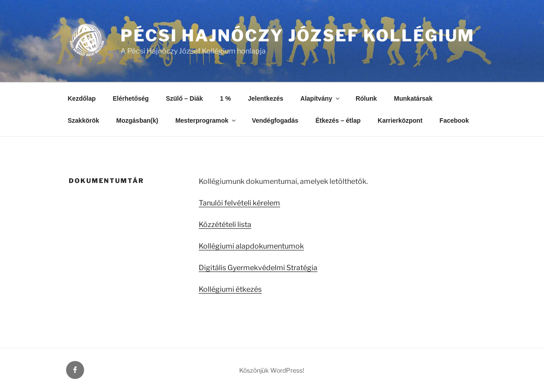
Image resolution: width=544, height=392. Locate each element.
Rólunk (366, 98)
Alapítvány (321, 98)
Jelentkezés (265, 98)
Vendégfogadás (275, 120)
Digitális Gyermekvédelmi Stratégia (258, 268)
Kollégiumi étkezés (230, 289)
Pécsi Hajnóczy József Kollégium (298, 36)
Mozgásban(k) (137, 120)
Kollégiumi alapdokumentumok (251, 246)
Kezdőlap (82, 98)
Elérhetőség (131, 98)
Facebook (454, 120)
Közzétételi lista (225, 225)
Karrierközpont (400, 120)
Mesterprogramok (206, 120)
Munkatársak (413, 98)
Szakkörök (84, 120)
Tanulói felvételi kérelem (239, 203)
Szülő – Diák (184, 98)
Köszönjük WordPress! (272, 370)
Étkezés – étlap (338, 120)
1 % (225, 98)
